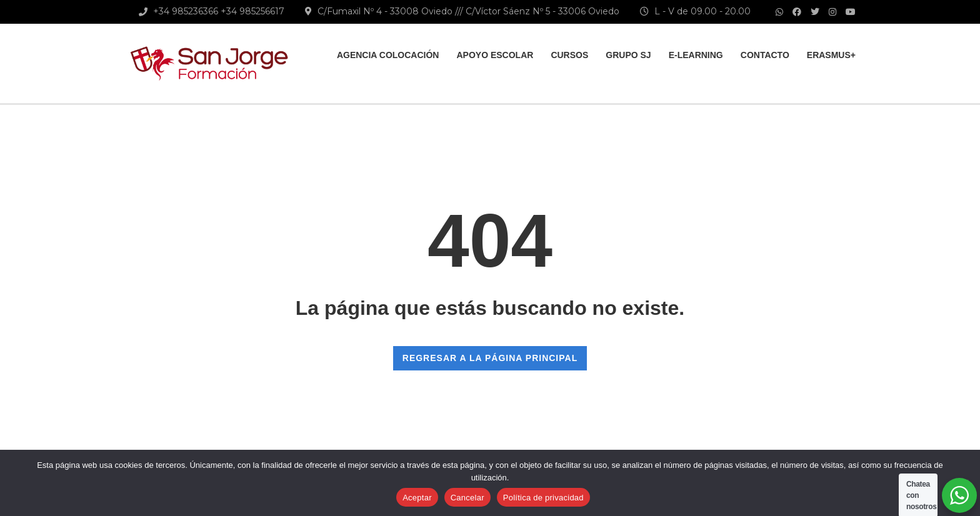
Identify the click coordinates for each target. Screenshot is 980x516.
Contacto (765, 55)
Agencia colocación (388, 55)
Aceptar (417, 498)
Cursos (569, 55)
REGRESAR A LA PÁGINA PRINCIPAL (490, 358)
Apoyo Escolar (495, 55)
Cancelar (467, 498)
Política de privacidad (543, 498)
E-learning (696, 55)
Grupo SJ (628, 55)
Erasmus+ (831, 55)
